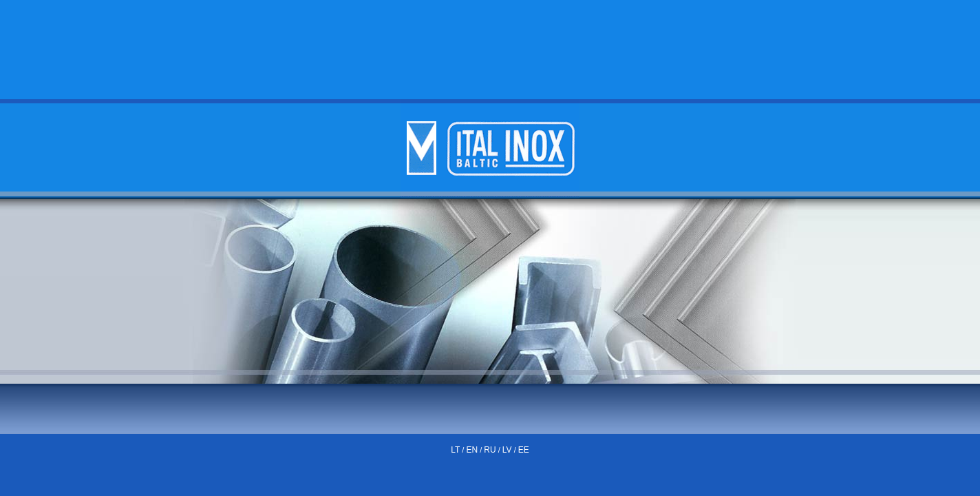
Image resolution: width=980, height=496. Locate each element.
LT (455, 450)
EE (524, 450)
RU (490, 450)
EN (472, 450)
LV (507, 450)
